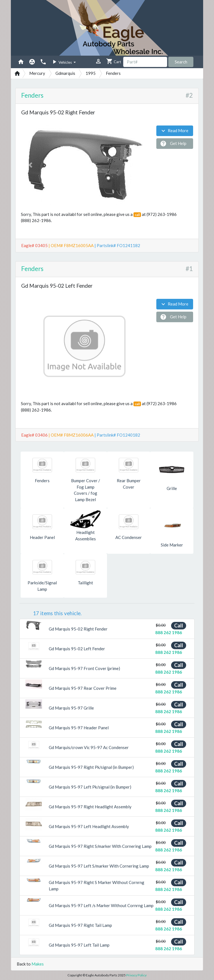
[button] (30, 165)
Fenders (32, 95)
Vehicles (62, 62)
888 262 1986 (169, 632)
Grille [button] (172, 488)
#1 (189, 269)
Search (181, 62)
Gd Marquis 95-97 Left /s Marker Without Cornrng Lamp (101, 905)
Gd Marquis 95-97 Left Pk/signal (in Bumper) (90, 787)
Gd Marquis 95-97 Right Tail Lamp (80, 925)
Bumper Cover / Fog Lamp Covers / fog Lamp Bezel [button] (86, 490)
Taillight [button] (85, 583)
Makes (38, 964)
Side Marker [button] (172, 545)
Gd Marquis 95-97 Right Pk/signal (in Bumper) (91, 767)
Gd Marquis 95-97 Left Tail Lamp (79, 945)
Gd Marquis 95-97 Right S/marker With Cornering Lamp (100, 846)
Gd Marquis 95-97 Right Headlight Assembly (90, 807)
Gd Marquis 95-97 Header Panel (79, 728)
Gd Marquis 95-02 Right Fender (78, 629)
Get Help (173, 144)
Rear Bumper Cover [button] (129, 484)
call (137, 215)
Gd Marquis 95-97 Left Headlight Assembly (89, 826)
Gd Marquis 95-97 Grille (71, 708)
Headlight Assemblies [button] (86, 535)
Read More (174, 131)
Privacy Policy (136, 975)
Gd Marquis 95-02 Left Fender (77, 649)
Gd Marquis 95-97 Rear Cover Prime (83, 688)
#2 (189, 95)
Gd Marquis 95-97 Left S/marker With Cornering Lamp (99, 866)
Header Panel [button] (42, 537)
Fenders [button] (42, 481)
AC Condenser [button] (129, 537)
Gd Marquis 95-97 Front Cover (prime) (84, 668)
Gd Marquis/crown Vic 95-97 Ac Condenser (89, 747)
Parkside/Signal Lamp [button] (42, 586)
